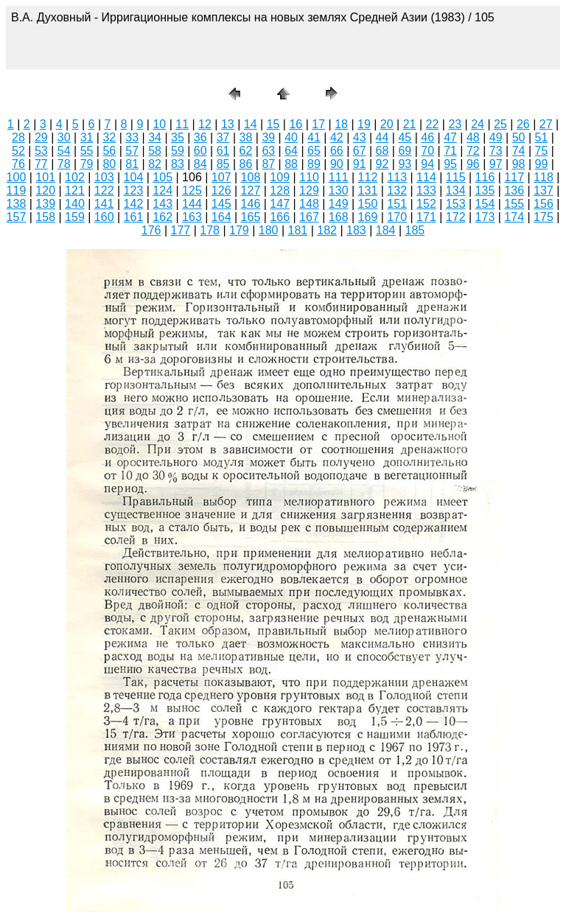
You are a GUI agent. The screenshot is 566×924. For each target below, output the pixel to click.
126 (221, 190)
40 (291, 137)
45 (405, 137)
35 (178, 137)
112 (368, 177)
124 (163, 190)
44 (382, 137)
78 (64, 164)
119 (17, 190)
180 (269, 230)
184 (386, 230)
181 (298, 230)
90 (337, 164)
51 (542, 137)
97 (496, 164)
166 (280, 217)
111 (339, 177)
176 (151, 230)
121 (75, 190)
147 (280, 204)
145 (221, 204)
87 (268, 164)
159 (75, 217)
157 (17, 217)
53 (41, 151)
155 (514, 204)
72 (473, 151)
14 (251, 124)
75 (542, 151)
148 (309, 204)
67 (360, 151)
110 (309, 177)
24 (478, 124)
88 (291, 164)
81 (132, 164)
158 (45, 217)
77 (41, 164)
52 (18, 151)
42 (337, 137)
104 (134, 177)
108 (251, 177)
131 (368, 190)
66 (337, 151)
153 (456, 204)
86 (246, 164)
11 (182, 124)
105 (163, 177)
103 (104, 177)
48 (473, 137)
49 (496, 137)
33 (132, 137)
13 (228, 124)
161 (134, 217)
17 (318, 124)
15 (273, 124)
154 (485, 204)
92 (382, 164)
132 (397, 190)
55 (87, 151)
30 (64, 137)
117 (514, 177)
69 (405, 151)
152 (426, 204)
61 (223, 151)
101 (45, 177)
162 (163, 217)
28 (18, 137)
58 (155, 151)
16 (296, 124)
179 (239, 230)
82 (155, 164)
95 (450, 164)
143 (163, 204)
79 (87, 164)
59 (178, 151)
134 (456, 190)
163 (192, 217)
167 (309, 217)
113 (397, 177)
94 (427, 164)
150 (368, 204)
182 (327, 230)
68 (382, 151)
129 (309, 190)
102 (75, 177)
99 (542, 164)
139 (45, 204)
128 (280, 190)
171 (426, 217)
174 (514, 217)
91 (360, 164)
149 (339, 204)
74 (519, 151)
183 (356, 230)
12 (205, 124)
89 (314, 164)
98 (519, 164)
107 (221, 177)
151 (397, 204)
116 (485, 177)
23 (455, 124)
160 (104, 217)
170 (397, 217)
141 (104, 204)
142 (134, 204)
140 (75, 204)
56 (109, 151)
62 (246, 151)
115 (456, 177)
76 (18, 164)
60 (200, 151)
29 (41, 137)
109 (280, 177)
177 (181, 230)
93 (405, 164)
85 (223, 164)
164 (221, 217)
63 (268, 151)
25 (500, 124)
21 (410, 124)
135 (485, 190)
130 (339, 190)
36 (200, 137)
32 (109, 137)
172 (456, 217)
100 (17, 177)
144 (192, 204)
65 (314, 151)
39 (268, 137)
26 (523, 124)
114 (426, 177)
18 (341, 124)
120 (45, 190)
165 (251, 217)
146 (251, 204)
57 (132, 151)
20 (387, 124)
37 (223, 137)
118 (544, 177)
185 (415, 230)
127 (251, 190)
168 (339, 217)
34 (155, 137)
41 (314, 137)
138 (17, 204)
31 (87, 137)
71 (450, 151)
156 (544, 204)
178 (210, 230)
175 (544, 217)
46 (427, 137)
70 (427, 151)
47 (450, 137)
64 (291, 151)
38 (246, 137)
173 (485, 217)
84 (200, 164)
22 (433, 124)
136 (514, 190)
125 (192, 190)
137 (544, 190)
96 (473, 164)
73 (496, 151)
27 (546, 124)
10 (159, 124)
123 (134, 190)
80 (109, 164)
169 (368, 217)
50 (519, 137)
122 (104, 190)
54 (64, 151)
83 (178, 164)
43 (360, 137)
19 (364, 124)
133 (426, 190)
